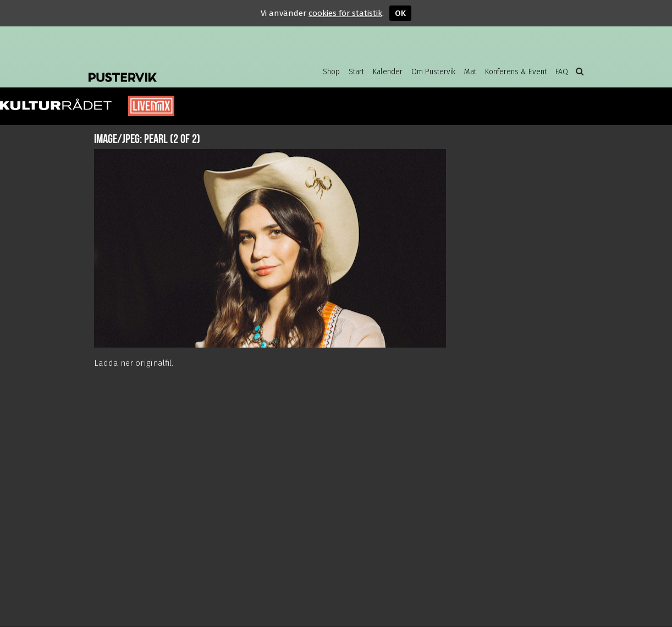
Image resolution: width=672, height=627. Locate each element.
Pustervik (177, 69)
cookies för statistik (345, 13)
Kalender (388, 72)
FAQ (562, 72)
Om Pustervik (433, 72)
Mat (470, 72)
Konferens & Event (516, 72)
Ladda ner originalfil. (134, 363)
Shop (331, 72)
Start (356, 72)
